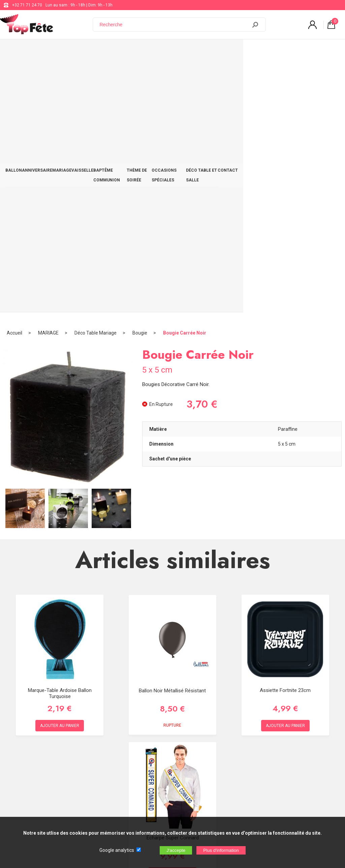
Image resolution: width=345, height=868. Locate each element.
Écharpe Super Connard (173, 577)
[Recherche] (174, 25)
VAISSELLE (102, 51)
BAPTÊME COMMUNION (142, 51)
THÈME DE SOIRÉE (189, 51)
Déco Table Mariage (96, 72)
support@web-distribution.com (198, 734)
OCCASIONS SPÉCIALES (237, 51)
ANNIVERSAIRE (45, 51)
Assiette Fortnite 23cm (285, 429)
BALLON (16, 51)
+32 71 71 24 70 (27, 5)
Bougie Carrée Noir (185, 72)
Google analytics (117, 850)
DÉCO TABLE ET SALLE (289, 51)
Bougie (140, 72)
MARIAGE (76, 51)
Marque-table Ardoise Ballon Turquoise (60, 432)
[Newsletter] (112, 812)
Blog (173, 751)
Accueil (14, 72)
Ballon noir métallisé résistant (172, 430)
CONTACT (327, 51)
